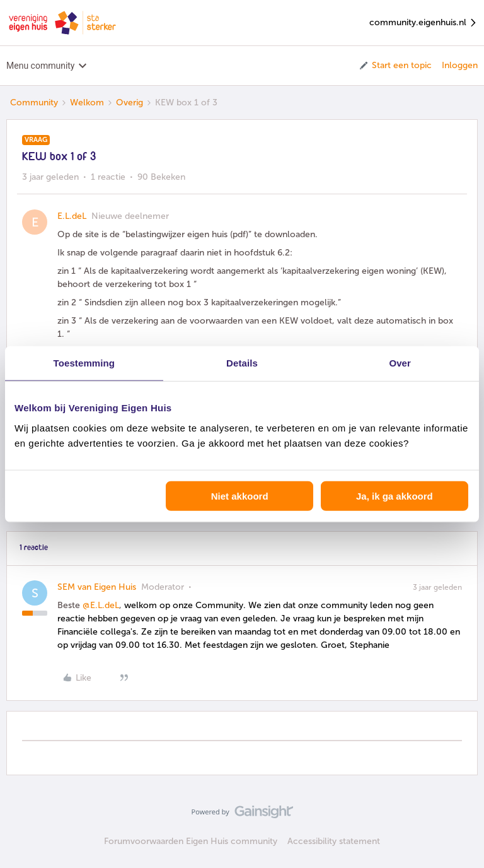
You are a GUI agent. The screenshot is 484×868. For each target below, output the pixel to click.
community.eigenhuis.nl (423, 23)
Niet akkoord (240, 496)
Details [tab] (242, 363)
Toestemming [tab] (84, 363)
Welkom (87, 103)
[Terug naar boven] (459, 823)
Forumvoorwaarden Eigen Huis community (191, 841)
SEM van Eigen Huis (97, 587)
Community (34, 103)
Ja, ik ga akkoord (395, 496)
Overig (130, 103)
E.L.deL (72, 216)
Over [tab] (400, 363)
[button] (395, 66)
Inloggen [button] (460, 65)
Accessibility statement (334, 841)
